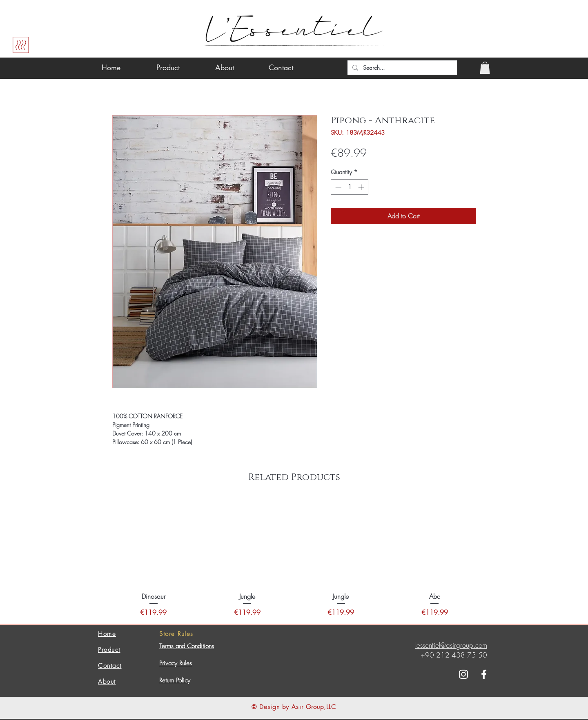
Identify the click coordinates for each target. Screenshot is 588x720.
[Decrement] (337, 187)
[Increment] (362, 187)
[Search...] (401, 68)
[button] (485, 68)
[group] (294, 558)
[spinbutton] (350, 187)
